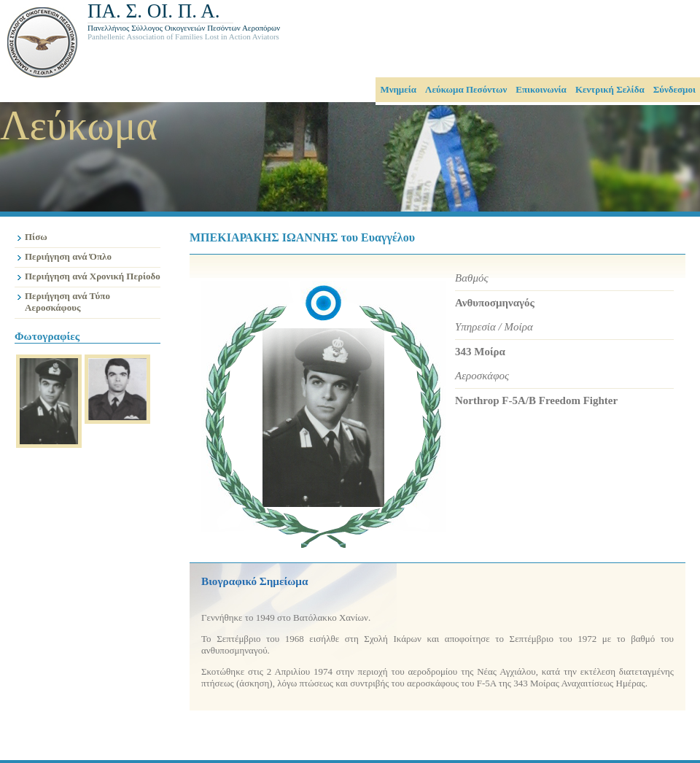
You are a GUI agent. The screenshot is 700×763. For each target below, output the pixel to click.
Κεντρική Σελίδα (610, 89)
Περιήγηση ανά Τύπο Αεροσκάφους (67, 302)
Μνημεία (398, 89)
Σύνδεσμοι (674, 89)
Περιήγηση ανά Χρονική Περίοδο (93, 276)
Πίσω (36, 237)
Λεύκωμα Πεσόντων (466, 89)
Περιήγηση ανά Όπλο (68, 256)
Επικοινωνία (541, 89)
